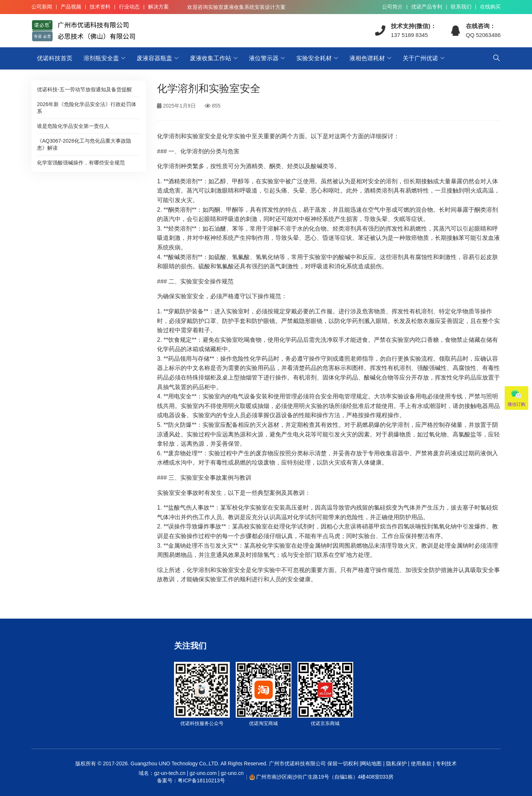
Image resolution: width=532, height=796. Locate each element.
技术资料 (100, 7)
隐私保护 (396, 763)
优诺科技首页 (55, 58)
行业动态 (129, 7)
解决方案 (158, 7)
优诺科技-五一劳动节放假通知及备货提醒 (84, 89)
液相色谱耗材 (367, 58)
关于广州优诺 (420, 58)
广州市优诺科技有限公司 (297, 763)
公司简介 (392, 7)
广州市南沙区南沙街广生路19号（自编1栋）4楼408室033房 (325, 777)
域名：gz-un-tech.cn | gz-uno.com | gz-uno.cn (191, 777)
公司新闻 (42, 7)
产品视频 (71, 7)
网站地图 (371, 763)
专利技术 (446, 763)
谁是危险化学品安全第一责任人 (73, 126)
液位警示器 (264, 58)
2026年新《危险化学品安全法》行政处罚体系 (87, 108)
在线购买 (490, 7)
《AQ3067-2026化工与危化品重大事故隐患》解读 (84, 144)
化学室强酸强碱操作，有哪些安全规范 (81, 163)
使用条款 (421, 763)
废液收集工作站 (211, 58)
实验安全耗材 (314, 58)
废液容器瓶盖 (154, 58)
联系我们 (461, 7)
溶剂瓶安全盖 (101, 58)
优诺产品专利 (427, 7)
